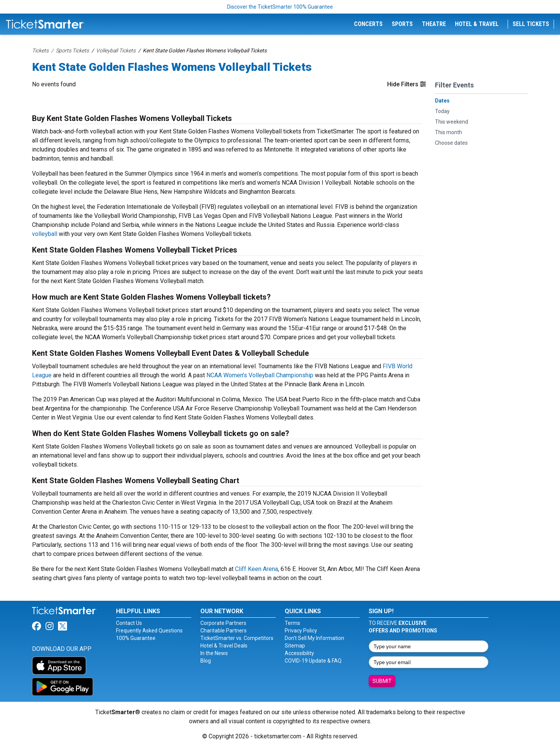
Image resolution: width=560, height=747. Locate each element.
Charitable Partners (224, 631)
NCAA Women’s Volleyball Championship (260, 375)
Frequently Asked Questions (149, 631)
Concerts (368, 24)
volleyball (45, 234)
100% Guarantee (136, 638)
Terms (292, 623)
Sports (402, 24)
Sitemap (295, 646)
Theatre (434, 24)
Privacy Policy (301, 631)
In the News (214, 653)
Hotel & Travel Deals (224, 646)
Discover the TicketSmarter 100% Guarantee (280, 7)
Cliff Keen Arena (256, 569)
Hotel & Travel (477, 24)
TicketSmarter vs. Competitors (237, 638)
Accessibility (299, 653)
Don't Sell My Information (314, 638)
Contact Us (129, 623)
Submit (382, 681)
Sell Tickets (531, 24)
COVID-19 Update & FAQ (313, 661)
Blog (206, 661)
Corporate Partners (223, 623)
